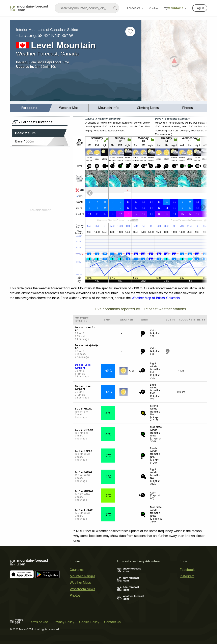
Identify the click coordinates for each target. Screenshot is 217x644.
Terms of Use (39, 622)
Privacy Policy (64, 622)
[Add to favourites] (130, 32)
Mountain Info (108, 108)
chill (80, 214)
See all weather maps (79, 178)
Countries (77, 570)
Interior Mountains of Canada (39, 30)
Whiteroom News (82, 589)
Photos (154, 8)
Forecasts (135, 8)
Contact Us (112, 622)
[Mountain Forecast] (29, 8)
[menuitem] (29, 108)
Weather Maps (80, 583)
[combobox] (87, 8)
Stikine (73, 30)
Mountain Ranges (83, 576)
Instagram (187, 576)
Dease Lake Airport (83, 366)
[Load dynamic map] (174, 62)
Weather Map (69, 108)
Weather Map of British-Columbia (156, 298)
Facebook (187, 570)
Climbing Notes (148, 108)
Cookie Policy (89, 622)
